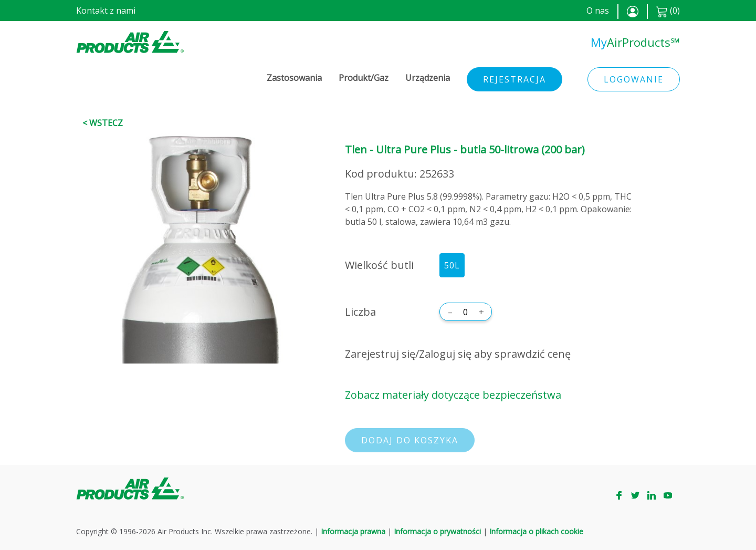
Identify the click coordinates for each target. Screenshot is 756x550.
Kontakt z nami (106, 11)
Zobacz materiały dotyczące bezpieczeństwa (453, 395)
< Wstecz (103, 123)
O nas (598, 11)
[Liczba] (466, 312)
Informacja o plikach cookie (536, 531)
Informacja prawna (353, 531)
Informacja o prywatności (437, 531)
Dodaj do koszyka (410, 440)
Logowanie (634, 79)
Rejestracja (514, 79)
